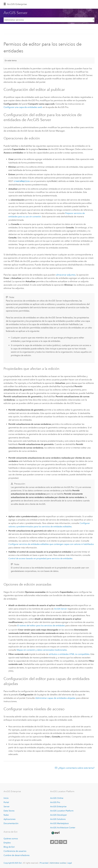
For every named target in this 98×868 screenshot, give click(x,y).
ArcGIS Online (57, 798)
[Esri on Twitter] (52, 842)
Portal (6, 802)
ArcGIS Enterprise (17, 4)
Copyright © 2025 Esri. (13, 863)
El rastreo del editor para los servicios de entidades (41, 626)
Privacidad (44, 863)
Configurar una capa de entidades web (23, 107)
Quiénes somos (11, 839)
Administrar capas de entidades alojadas (55, 698)
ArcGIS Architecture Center (63, 828)
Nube (6, 815)
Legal (70, 863)
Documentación (11, 823)
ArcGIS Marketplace (59, 823)
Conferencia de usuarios (15, 851)
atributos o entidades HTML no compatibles (69, 654)
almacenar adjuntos (66, 275)
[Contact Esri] (65, 842)
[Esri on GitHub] (61, 842)
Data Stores (9, 811)
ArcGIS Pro (55, 802)
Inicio (6, 798)
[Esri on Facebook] (56, 842)
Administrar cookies (58, 863)
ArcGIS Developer (59, 815)
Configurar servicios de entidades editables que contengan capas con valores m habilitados (51, 544)
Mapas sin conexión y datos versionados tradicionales (42, 650)
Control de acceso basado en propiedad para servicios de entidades (40, 558)
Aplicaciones (10, 819)
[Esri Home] (55, 833)
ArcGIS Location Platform (62, 811)
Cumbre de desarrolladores (17, 855)
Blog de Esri (9, 847)
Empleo (7, 843)
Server (7, 807)
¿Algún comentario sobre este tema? (76, 768)
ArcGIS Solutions (58, 819)
